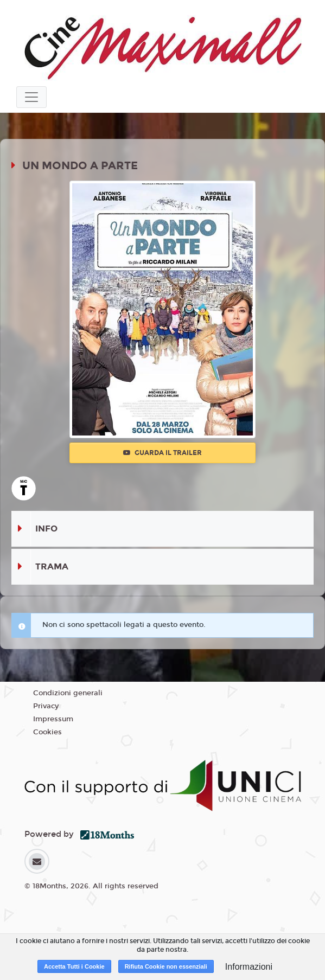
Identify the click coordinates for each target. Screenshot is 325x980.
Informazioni (249, 967)
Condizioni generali (68, 693)
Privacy (46, 706)
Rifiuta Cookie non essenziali (166, 966)
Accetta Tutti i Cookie (74, 966)
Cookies (47, 732)
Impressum (53, 719)
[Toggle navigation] (31, 97)
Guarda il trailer (163, 453)
